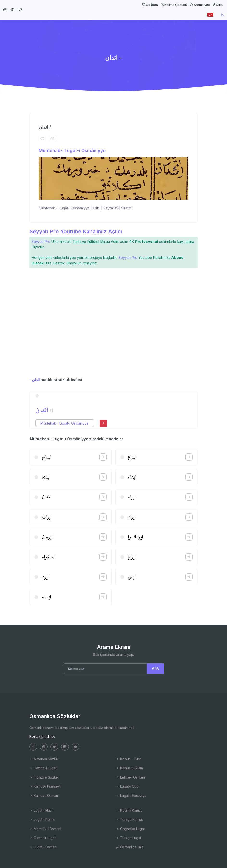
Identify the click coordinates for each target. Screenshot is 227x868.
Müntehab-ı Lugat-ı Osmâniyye (72, 150)
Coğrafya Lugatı (131, 829)
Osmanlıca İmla (130, 847)
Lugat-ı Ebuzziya (131, 795)
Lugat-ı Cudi (128, 786)
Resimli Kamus (129, 810)
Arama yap (200, 5)
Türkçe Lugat (129, 838)
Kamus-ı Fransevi (45, 786)
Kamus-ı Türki (129, 759)
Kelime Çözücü (174, 5)
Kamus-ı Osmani (44, 795)
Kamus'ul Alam (129, 768)
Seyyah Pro (41, 241)
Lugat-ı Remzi (42, 820)
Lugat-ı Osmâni (43, 847)
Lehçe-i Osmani (130, 777)
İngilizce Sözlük (44, 777)
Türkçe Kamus (129, 820)
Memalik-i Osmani (45, 829)
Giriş (218, 5)
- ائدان (35, 380)
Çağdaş (150, 5)
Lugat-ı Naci (41, 810)
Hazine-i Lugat (43, 768)
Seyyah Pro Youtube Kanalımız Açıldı (76, 231)
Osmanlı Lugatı (43, 838)
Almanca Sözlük (44, 759)
